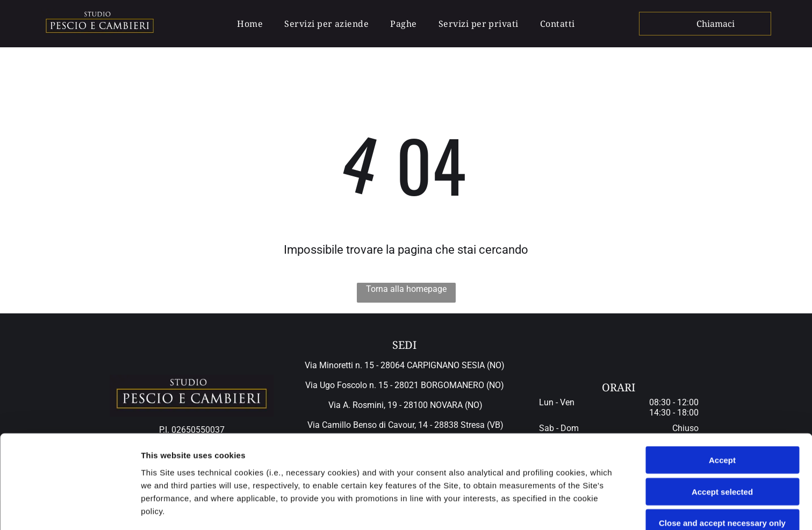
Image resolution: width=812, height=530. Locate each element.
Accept (722, 372)
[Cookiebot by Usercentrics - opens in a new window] (70, 509)
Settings (547, 509)
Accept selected (722, 404)
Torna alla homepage (406, 289)
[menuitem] (250, 24)
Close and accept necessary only (722, 435)
